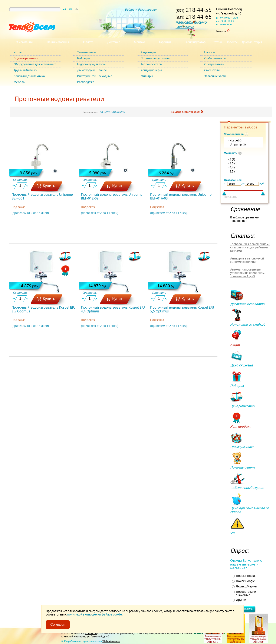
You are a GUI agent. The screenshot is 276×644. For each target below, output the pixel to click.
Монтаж (139, 42)
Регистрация (147, 10)
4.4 (232, 167)
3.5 (232, 163)
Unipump (236, 144)
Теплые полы (86, 52)
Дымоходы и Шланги (92, 70)
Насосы (210, 52)
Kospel (234, 140)
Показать (230, 197)
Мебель (19, 82)
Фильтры (147, 76)
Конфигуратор (195, 42)
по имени (119, 112)
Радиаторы (148, 52)
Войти (130, 10)
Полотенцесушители (155, 58)
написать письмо (191, 22)
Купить (49, 186)
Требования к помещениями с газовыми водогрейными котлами (250, 247)
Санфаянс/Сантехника (29, 76)
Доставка (114, 42)
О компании (24, 42)
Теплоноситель (151, 64)
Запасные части (215, 76)
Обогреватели (214, 64)
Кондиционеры (151, 70)
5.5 (232, 171)
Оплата (88, 42)
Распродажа (86, 82)
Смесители (212, 70)
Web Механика (111, 641)
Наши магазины (58, 42)
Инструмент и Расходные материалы (95, 77)
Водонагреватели (26, 58)
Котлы (18, 52)
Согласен (58, 625)
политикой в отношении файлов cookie (95, 614)
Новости (232, 42)
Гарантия (165, 42)
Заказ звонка (185, 27)
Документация (252, 42)
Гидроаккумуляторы (91, 64)
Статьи (217, 42)
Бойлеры (83, 58)
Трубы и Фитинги (25, 70)
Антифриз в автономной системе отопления (247, 260)
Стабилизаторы (215, 58)
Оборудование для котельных (35, 64)
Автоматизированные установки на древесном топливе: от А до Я (247, 273)
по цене (105, 112)
